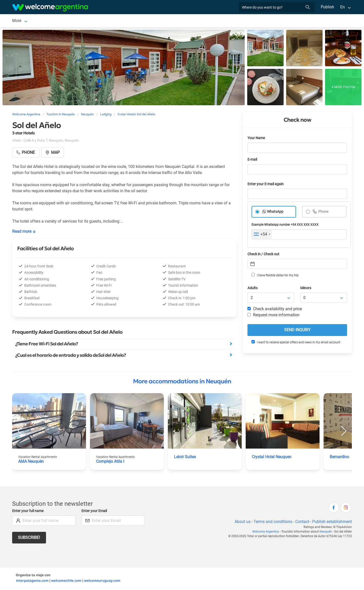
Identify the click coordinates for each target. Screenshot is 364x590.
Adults (253, 289)
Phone (323, 213)
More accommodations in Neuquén (182, 382)
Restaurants (150, 21)
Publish (327, 7)
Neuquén (20, 21)
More (293, 21)
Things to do (179, 21)
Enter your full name (29, 512)
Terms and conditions (272, 523)
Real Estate (206, 21)
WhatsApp (275, 213)
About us (242, 523)
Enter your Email (95, 512)
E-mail (253, 161)
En (343, 7)
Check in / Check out (264, 255)
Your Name (257, 139)
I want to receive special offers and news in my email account (295, 343)
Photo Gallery (234, 21)
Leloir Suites (185, 458)
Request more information (274, 316)
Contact (302, 523)
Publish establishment (332, 523)
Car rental (77, 21)
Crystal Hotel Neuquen (272, 458)
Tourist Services (109, 21)
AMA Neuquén (31, 462)
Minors (306, 289)
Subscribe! (29, 539)
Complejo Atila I (110, 462)
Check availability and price (275, 310)
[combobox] (262, 235)
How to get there (267, 21)
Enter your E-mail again (266, 185)
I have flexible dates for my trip (275, 276)
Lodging (45, 21)
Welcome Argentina (267, 533)
